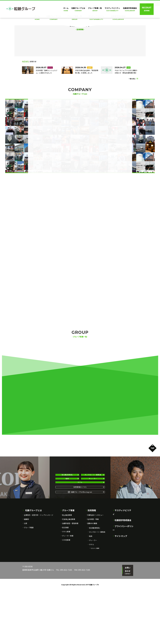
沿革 (26, 580)
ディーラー (93, 522)
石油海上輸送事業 (69, 576)
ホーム (37, 18)
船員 (67, 522)
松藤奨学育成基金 (118, 18)
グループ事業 (68, 567)
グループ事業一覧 (75, 18)
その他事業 (66, 597)
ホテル (80, 530)
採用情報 (91, 567)
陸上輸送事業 (67, 572)
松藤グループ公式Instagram (80, 547)
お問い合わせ (126, 626)
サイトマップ (120, 585)
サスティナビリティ (96, 18)
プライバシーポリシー (124, 579)
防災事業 (65, 584)
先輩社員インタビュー (95, 572)
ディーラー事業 (68, 593)
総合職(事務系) (67, 514)
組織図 (26, 576)
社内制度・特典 (93, 576)
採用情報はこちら (80, 538)
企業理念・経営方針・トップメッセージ (39, 572)
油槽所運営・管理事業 (70, 580)
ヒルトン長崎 (95, 605)
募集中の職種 (92, 580)
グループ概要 (29, 584)
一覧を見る (132, 167)
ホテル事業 (66, 588)
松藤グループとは (54, 18)
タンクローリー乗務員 (93, 514)
